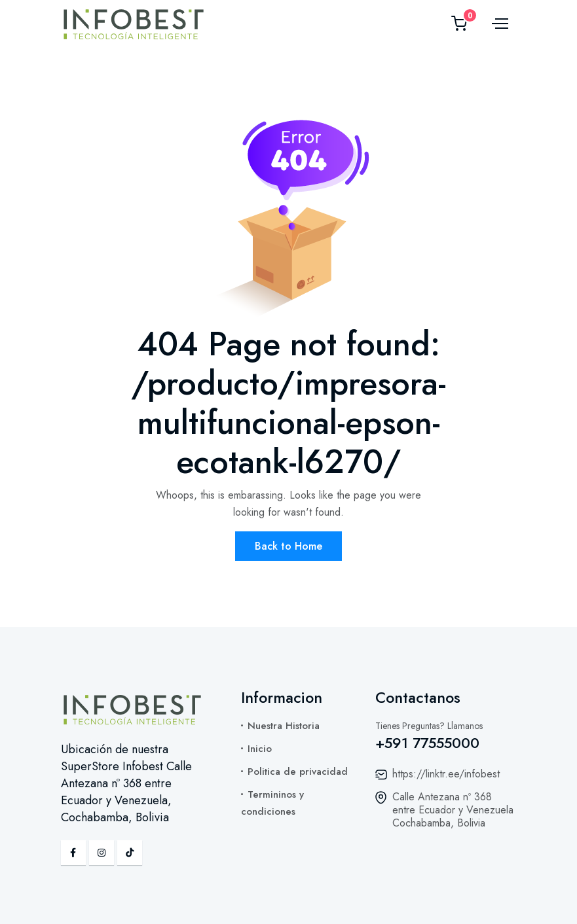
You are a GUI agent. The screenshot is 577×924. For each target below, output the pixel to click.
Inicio (260, 749)
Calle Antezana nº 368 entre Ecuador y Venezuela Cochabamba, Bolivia (453, 810)
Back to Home (288, 546)
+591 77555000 (427, 743)
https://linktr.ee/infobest (446, 774)
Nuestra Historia (284, 726)
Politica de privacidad (298, 772)
